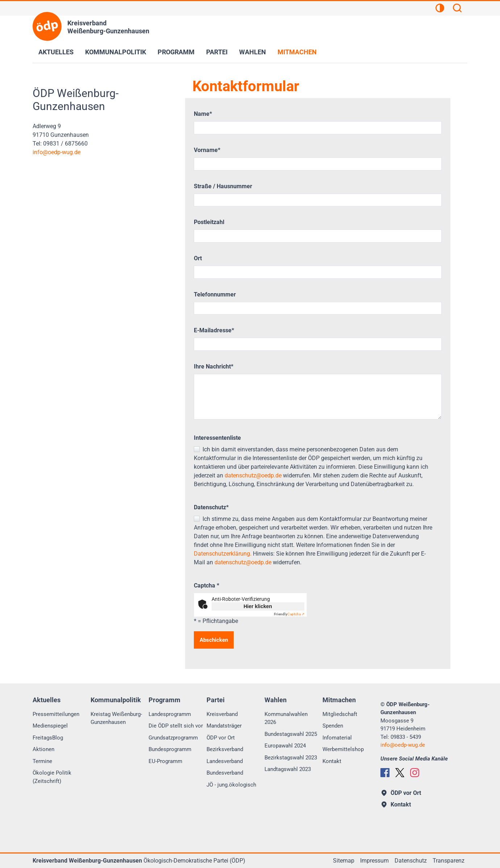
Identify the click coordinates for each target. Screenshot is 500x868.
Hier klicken (258, 606)
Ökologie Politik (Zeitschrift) (52, 777)
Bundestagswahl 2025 (291, 734)
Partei (217, 52)
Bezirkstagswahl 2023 (291, 758)
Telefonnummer (215, 294)
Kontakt (332, 761)
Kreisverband (222, 714)
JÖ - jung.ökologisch (231, 785)
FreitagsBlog (48, 738)
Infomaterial (337, 738)
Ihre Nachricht (214, 366)
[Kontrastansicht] (440, 9)
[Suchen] (457, 9)
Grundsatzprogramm (173, 738)
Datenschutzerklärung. (223, 554)
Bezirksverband (225, 749)
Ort (198, 258)
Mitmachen (297, 52)
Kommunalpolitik (116, 52)
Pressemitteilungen (56, 714)
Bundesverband (225, 773)
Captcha (207, 585)
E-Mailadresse (214, 330)
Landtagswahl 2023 (288, 769)
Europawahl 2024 (285, 746)
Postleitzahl (209, 222)
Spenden (333, 726)
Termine (42, 761)
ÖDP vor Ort (221, 738)
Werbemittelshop (343, 749)
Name (203, 114)
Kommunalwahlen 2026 (286, 718)
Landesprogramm (170, 714)
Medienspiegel (50, 726)
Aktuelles (56, 52)
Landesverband (225, 761)
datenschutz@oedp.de (253, 475)
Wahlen (253, 52)
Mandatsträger (224, 726)
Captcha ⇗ (289, 614)
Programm (176, 52)
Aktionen (43, 749)
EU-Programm (165, 761)
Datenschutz (211, 507)
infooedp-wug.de (57, 152)
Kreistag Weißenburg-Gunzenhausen (116, 718)
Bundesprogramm (170, 749)
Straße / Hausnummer (223, 186)
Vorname (207, 150)
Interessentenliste (217, 438)
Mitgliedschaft (340, 714)
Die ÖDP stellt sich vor (176, 726)
